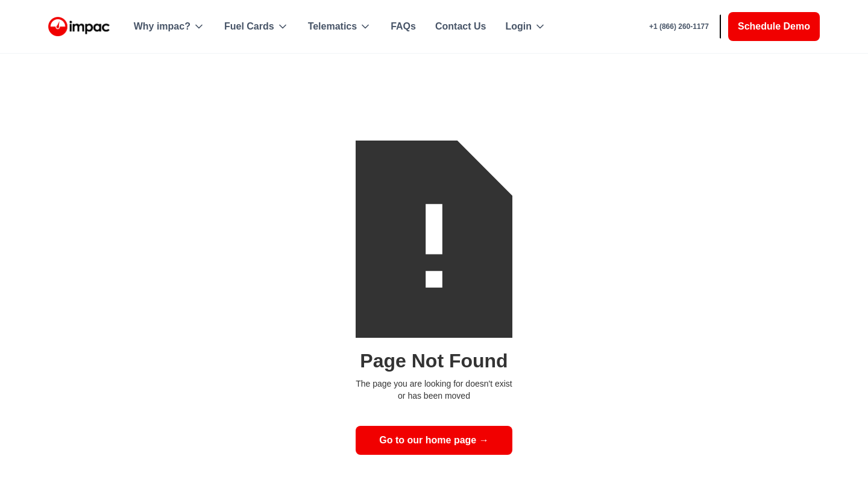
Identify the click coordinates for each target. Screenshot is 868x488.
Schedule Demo (774, 26)
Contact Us (461, 26)
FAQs (403, 26)
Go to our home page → (434, 440)
